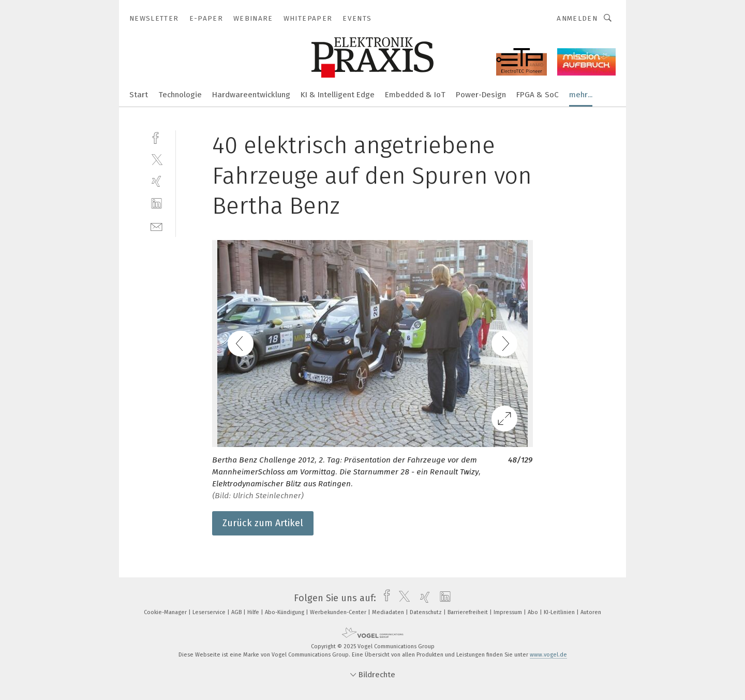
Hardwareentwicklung (251, 95)
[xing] (157, 181)
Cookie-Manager (166, 612)
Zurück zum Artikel (263, 523)
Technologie (180, 95)
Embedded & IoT (415, 95)
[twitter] (157, 159)
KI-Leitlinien (560, 612)
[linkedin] (157, 204)
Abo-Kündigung (285, 612)
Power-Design (481, 95)
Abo (534, 612)
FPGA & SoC (538, 95)
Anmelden (577, 18)
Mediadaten (389, 612)
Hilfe (254, 612)
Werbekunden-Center (339, 612)
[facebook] (157, 137)
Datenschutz (427, 612)
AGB (237, 612)
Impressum (509, 612)
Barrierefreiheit (468, 612)
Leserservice (210, 612)
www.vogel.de (548, 655)
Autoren (591, 612)
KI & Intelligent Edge (338, 95)
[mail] (157, 226)
